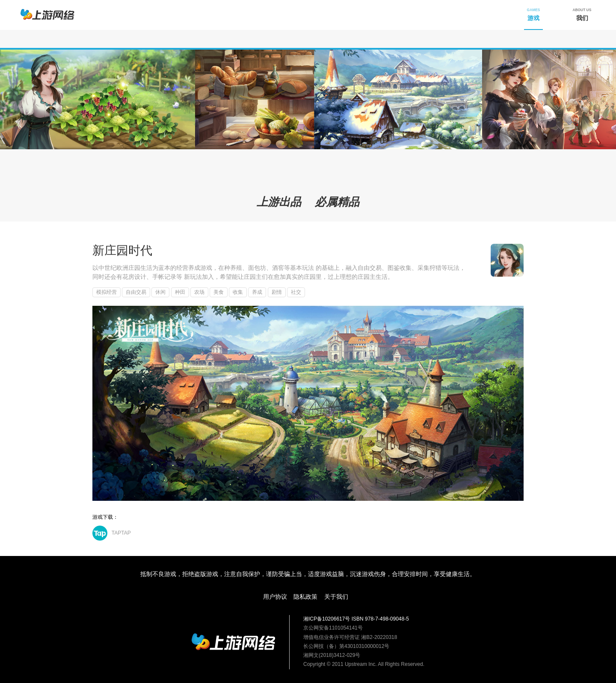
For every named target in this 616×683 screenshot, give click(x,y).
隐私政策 (305, 597)
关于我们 (336, 597)
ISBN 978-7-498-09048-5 (380, 619)
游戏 (534, 14)
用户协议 (275, 597)
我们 (582, 14)
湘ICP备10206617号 (327, 619)
